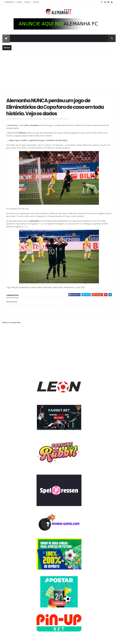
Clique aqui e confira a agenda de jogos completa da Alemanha (38, 141)
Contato (27, 2)
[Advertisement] (59, 70)
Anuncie (36, 2)
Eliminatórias (64, 119)
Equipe (20, 2)
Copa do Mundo (52, 119)
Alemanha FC (10, 2)
